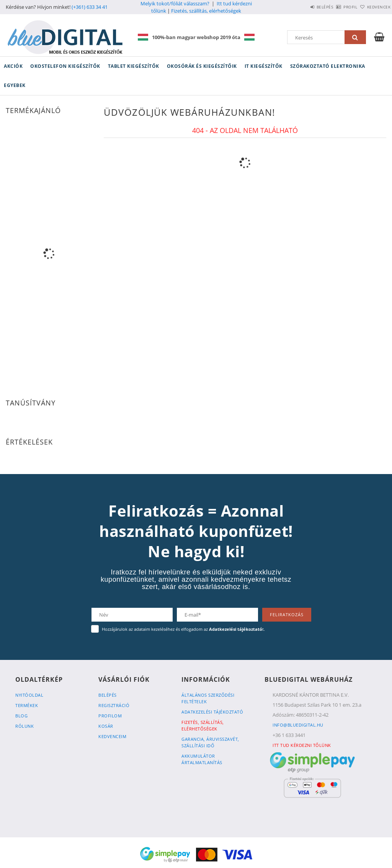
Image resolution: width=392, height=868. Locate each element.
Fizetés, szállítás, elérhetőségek (206, 11)
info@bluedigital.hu (298, 725)
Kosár (106, 726)
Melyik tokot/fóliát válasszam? (175, 3)
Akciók (13, 66)
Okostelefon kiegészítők (65, 66)
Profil (338, 7)
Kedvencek (375, 7)
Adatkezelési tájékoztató (212, 712)
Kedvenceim (112, 736)
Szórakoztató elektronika (328, 66)
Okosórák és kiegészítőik (202, 66)
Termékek (27, 705)
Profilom (110, 716)
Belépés (304, 7)
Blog (21, 716)
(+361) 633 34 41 (90, 7)
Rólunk (24, 726)
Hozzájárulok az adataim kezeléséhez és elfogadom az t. (183, 629)
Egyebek (15, 85)
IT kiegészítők (264, 66)
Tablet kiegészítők (134, 66)
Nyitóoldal (29, 695)
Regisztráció (114, 705)
